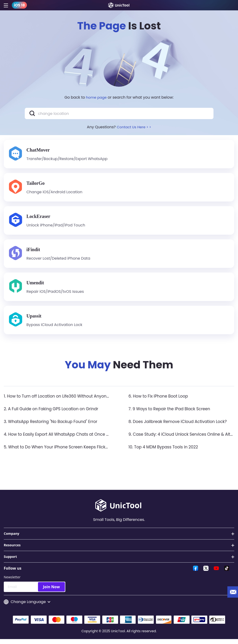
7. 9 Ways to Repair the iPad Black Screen (172, 413)
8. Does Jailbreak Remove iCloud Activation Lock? (181, 426)
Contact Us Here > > (134, 127)
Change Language (27, 606)
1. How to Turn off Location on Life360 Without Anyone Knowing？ (71, 400)
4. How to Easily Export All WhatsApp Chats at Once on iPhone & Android (79, 438)
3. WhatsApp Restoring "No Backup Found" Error (53, 426)
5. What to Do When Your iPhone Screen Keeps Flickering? (64, 451)
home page (96, 97)
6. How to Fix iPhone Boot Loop (160, 400)
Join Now (51, 591)
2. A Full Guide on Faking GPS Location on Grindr (54, 413)
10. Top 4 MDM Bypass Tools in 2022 (165, 451)
